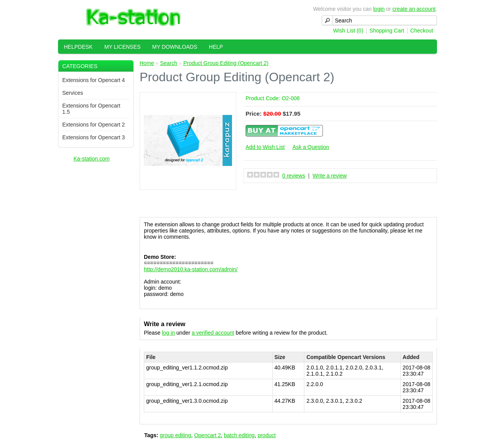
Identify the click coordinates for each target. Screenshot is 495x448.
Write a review (329, 176)
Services (73, 93)
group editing (175, 435)
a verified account (213, 333)
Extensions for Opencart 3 (94, 137)
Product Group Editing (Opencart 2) (226, 63)
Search (169, 63)
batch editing (239, 435)
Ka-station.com (91, 159)
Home (147, 63)
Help (216, 47)
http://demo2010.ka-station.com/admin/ (191, 269)
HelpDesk (78, 47)
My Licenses (123, 47)
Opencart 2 (207, 435)
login (379, 9)
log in (168, 333)
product (267, 435)
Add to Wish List (265, 147)
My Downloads (175, 47)
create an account (414, 9)
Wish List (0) (348, 31)
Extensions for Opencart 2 (94, 125)
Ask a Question (311, 147)
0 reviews (294, 176)
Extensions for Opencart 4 (94, 80)
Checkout (422, 31)
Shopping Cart (387, 31)
